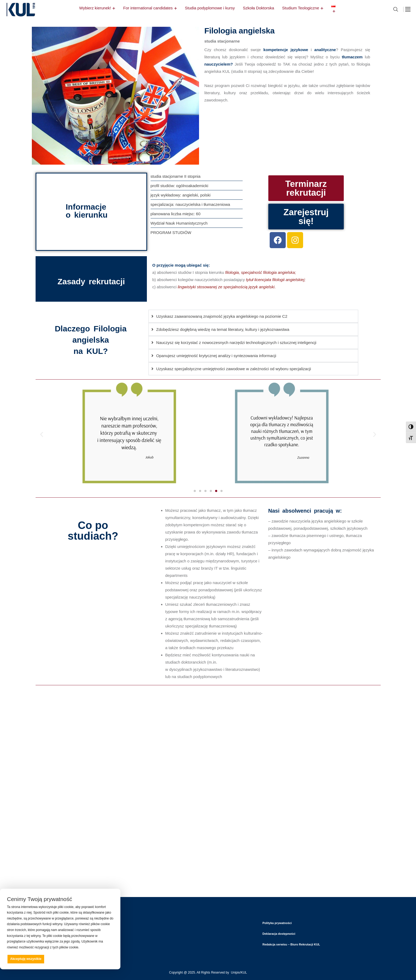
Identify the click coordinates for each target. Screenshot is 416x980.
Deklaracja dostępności (279, 934)
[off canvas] (408, 9)
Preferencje (102, 959)
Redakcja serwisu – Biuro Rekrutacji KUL (291, 944)
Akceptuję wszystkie (26, 959)
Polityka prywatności (277, 923)
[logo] (21, 18)
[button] (42, 434)
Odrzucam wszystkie (68, 959)
